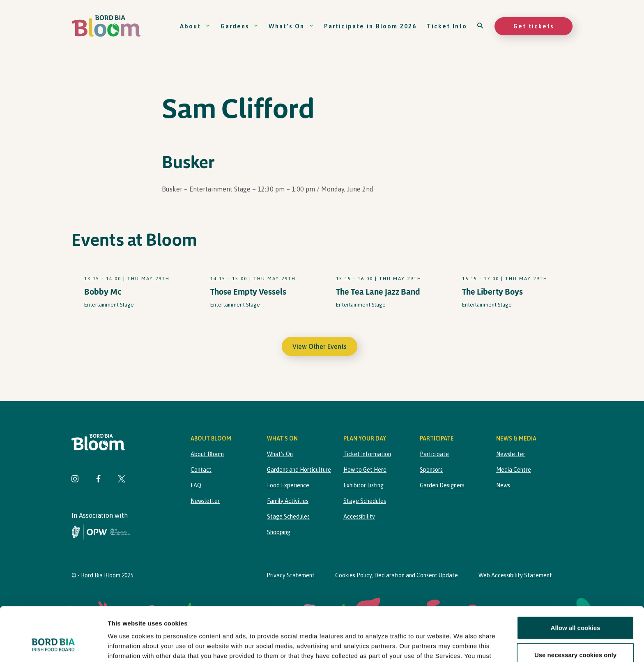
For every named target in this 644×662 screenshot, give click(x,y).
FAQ (196, 485)
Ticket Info (447, 26)
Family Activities (288, 501)
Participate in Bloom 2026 (370, 26)
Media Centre (514, 470)
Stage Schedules (288, 517)
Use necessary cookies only (575, 608)
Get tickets (534, 26)
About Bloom (207, 454)
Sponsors (431, 470)
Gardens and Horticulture (299, 470)
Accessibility (359, 517)
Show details (431, 646)
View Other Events (320, 346)
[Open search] (481, 26)
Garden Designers (442, 485)
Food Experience (288, 485)
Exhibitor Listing (363, 485)
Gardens (239, 26)
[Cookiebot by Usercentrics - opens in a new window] (53, 646)
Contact (201, 470)
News (503, 485)
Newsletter (205, 501)
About (195, 26)
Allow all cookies (576, 582)
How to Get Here (365, 470)
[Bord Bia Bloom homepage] (106, 26)
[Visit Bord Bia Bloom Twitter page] (122, 480)
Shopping (279, 532)
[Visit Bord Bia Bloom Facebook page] (98, 480)
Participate (434, 454)
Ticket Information (367, 454)
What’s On (291, 26)
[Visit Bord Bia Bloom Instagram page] (75, 480)
